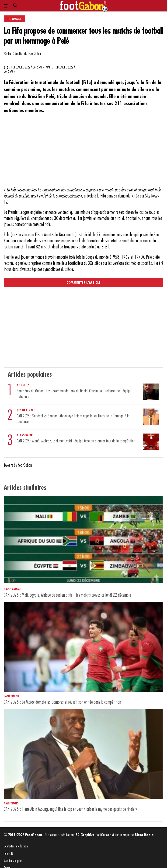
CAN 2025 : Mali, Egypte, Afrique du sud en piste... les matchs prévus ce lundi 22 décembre (67, 595)
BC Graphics (85, 835)
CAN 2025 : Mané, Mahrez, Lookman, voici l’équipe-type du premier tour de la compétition (76, 441)
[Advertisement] (83, 153)
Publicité (9, 854)
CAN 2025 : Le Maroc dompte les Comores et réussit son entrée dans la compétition (62, 702)
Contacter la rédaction (16, 846)
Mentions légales (13, 861)
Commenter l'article (83, 283)
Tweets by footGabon (18, 465)
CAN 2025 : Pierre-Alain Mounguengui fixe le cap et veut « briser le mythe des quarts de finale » (70, 809)
